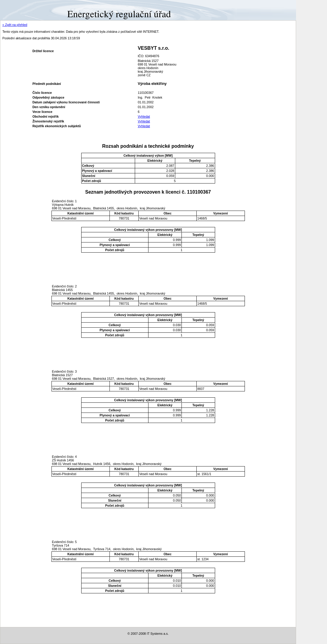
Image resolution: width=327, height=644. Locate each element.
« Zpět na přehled (15, 25)
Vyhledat (144, 116)
